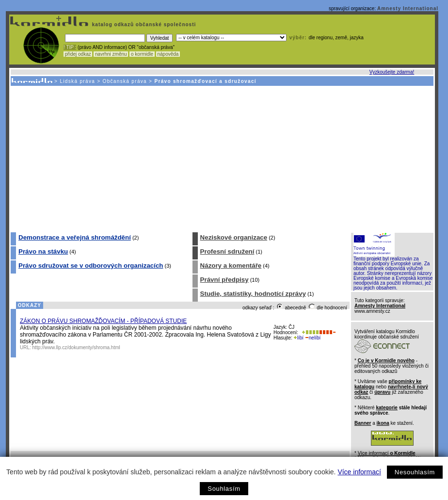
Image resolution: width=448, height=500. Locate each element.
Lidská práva (77, 81)
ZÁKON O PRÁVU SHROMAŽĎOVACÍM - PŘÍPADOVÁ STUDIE (103, 321)
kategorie (386, 408)
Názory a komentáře (231, 266)
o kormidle (142, 54)
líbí (299, 338)
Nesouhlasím (415, 472)
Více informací (359, 472)
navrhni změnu (111, 54)
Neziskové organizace (234, 237)
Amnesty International (408, 8)
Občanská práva (125, 81)
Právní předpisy (224, 280)
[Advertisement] (221, 159)
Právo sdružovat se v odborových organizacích (91, 266)
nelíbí (313, 338)
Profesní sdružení (227, 251)
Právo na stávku (43, 251)
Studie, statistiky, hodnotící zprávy (253, 294)
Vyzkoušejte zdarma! (392, 72)
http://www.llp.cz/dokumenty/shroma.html (76, 347)
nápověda (168, 54)
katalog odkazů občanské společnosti (143, 24)
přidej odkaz (78, 54)
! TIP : (70, 47)
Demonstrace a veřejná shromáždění (75, 237)
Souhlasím (224, 489)
